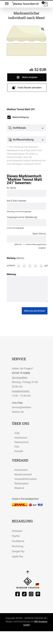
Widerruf (19, 488)
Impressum (21, 438)
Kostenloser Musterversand (23, 472)
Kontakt (19, 451)
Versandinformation (26, 479)
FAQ (17, 447)
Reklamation (21, 483)
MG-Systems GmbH (35, 623)
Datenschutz (22, 442)
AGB (17, 433)
